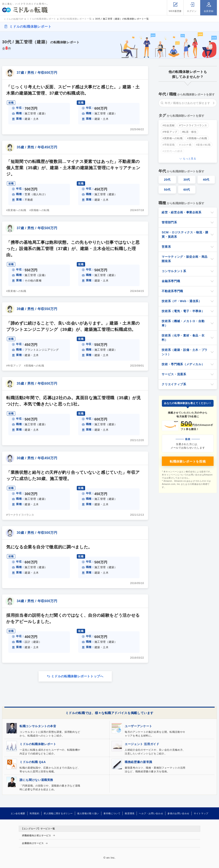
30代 (187, 180)
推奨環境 (130, 813)
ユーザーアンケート (138, 726)
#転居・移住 (189, 132)
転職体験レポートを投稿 (188, 461)
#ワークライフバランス (20, 515)
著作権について (112, 813)
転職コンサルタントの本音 (38, 726)
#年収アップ (14, 366)
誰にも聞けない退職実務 (36, 780)
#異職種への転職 (39, 210)
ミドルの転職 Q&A (33, 762)
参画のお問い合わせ (178, 813)
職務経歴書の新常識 (138, 762)
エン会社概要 (18, 813)
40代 (206, 180)
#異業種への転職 (16, 210)
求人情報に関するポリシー (58, 813)
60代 (187, 190)
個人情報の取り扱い (88, 813)
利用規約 (35, 813)
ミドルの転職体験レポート (30, 27)
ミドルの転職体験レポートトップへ (77, 676)
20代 (167, 180)
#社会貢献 (169, 125)
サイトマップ (201, 813)
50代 (167, 190)
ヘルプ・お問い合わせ (151, 813)
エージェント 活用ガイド (142, 744)
